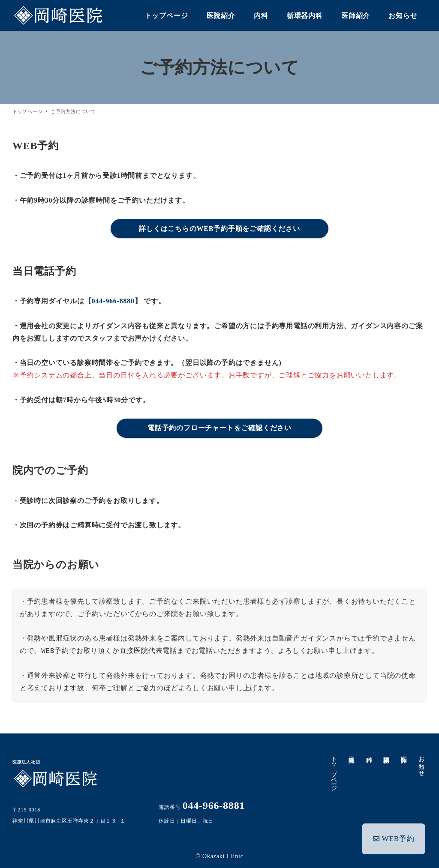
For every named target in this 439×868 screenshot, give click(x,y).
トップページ (334, 770)
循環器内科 (386, 753)
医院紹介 (352, 753)
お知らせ (421, 763)
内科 (369, 752)
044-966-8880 (113, 301)
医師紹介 (404, 753)
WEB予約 (394, 837)
